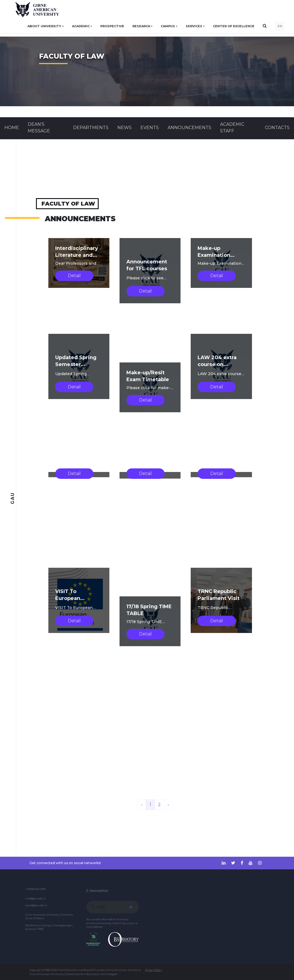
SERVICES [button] (194, 26)
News (124, 128)
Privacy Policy (154, 970)
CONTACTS (277, 128)
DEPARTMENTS (91, 128)
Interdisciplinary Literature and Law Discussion (77, 255)
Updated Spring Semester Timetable (76, 364)
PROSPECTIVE (112, 26)
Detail (74, 276)
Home (12, 128)
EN (280, 26)
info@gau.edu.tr (36, 898)
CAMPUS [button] (168, 26)
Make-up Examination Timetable (214, 255)
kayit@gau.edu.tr (36, 905)
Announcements (189, 128)
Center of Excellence (234, 26)
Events (150, 128)
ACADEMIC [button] (81, 26)
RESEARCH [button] (141, 26)
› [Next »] (168, 805)
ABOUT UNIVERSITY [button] (44, 26)
